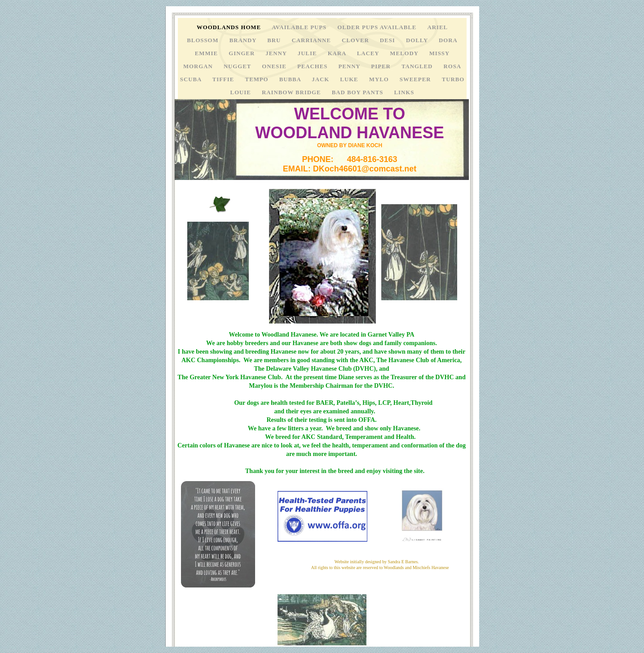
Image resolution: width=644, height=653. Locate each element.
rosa (452, 66)
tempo (258, 79)
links (404, 92)
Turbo (453, 79)
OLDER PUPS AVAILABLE (378, 27)
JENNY (277, 53)
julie (308, 53)
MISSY (440, 53)
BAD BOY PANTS (359, 92)
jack (321, 79)
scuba (192, 79)
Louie (242, 92)
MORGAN (199, 66)
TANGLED (418, 66)
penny (351, 66)
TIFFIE (224, 79)
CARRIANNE (312, 40)
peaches (313, 66)
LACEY (369, 53)
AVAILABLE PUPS (300, 27)
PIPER (382, 66)
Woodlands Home (230, 27)
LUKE (350, 79)
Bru (275, 40)
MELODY (405, 53)
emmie (207, 53)
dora (448, 40)
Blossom (204, 40)
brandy (244, 40)
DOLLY (418, 40)
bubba (291, 79)
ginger (243, 53)
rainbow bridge (292, 92)
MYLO (380, 79)
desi (388, 40)
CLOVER (356, 40)
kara (338, 53)
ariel (438, 27)
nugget (238, 66)
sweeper (416, 79)
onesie (275, 66)
